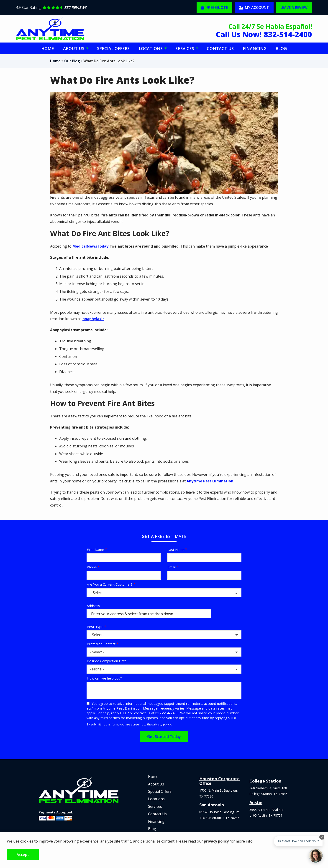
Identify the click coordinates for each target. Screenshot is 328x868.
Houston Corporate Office (219, 781)
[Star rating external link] (90, 8)
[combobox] (164, 635)
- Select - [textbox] (97, 635)
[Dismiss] (322, 837)
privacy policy (162, 724)
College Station (265, 781)
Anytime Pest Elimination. (210, 481)
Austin (256, 803)
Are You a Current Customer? (110, 584)
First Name (95, 549)
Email (172, 567)
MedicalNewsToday (90, 246)
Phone (92, 567)
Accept (23, 855)
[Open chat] (316, 856)
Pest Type (95, 627)
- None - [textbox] (97, 669)
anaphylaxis (93, 319)
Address (93, 606)
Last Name (176, 549)
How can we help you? (104, 678)
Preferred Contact (101, 644)
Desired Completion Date (107, 661)
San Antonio (212, 805)
